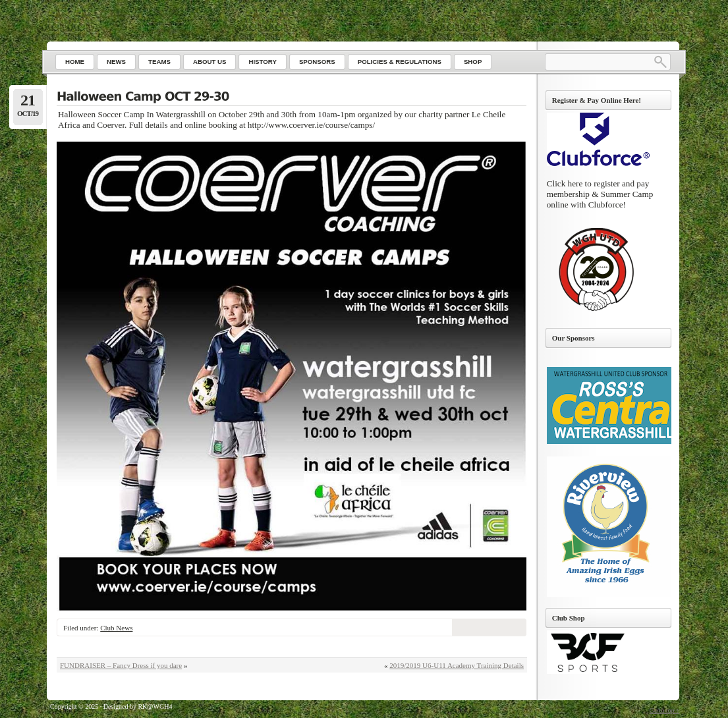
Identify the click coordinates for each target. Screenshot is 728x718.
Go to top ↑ (664, 710)
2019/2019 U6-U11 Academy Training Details (457, 665)
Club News (116, 628)
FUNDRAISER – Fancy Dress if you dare (121, 665)
